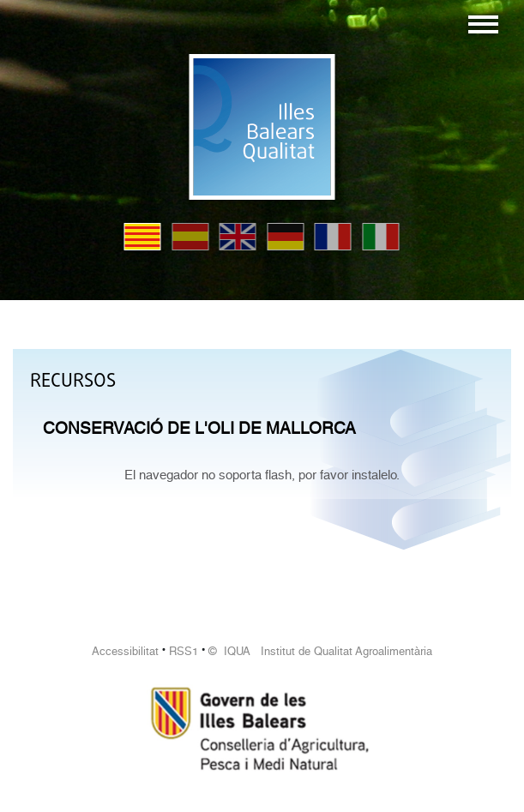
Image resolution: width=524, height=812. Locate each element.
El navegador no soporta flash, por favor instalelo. (262, 475)
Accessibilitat (125, 651)
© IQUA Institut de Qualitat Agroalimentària (320, 651)
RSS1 (184, 651)
